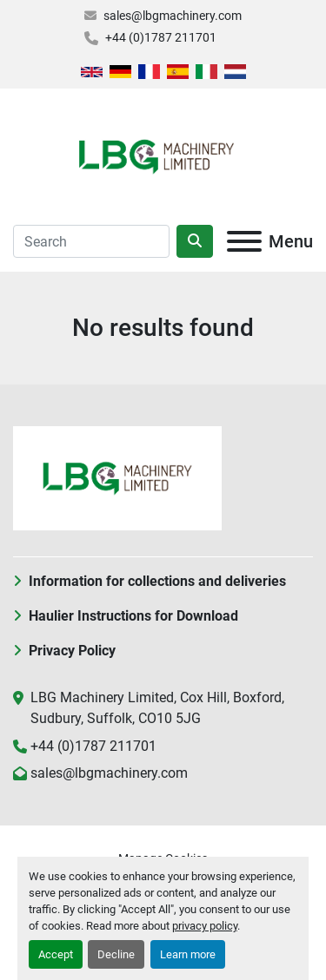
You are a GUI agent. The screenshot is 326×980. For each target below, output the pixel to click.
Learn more (188, 954)
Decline (116, 954)
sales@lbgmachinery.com (173, 16)
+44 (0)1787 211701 (161, 37)
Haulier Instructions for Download (133, 616)
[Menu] (244, 241)
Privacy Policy (72, 651)
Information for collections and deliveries (157, 581)
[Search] (91, 241)
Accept (56, 954)
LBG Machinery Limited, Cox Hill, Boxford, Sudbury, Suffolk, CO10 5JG (157, 708)
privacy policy (205, 926)
